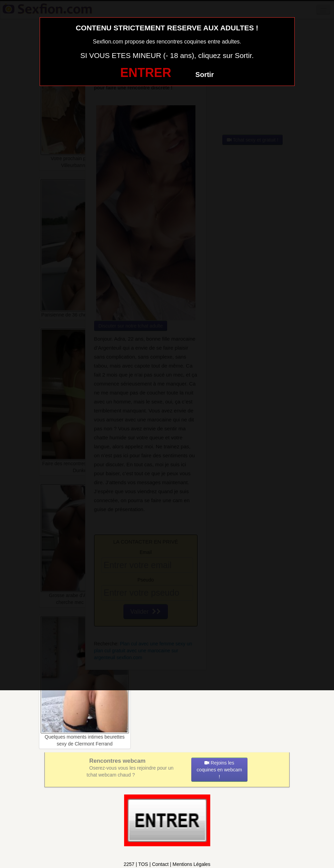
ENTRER (146, 73)
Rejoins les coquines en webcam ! (220, 770)
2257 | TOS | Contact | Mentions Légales (167, 864)
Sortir (205, 75)
